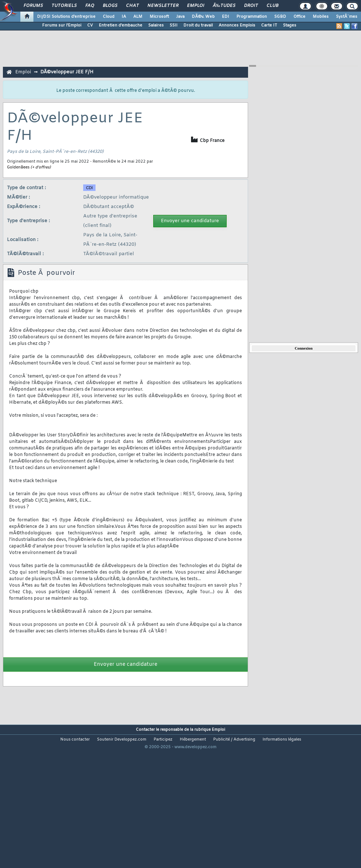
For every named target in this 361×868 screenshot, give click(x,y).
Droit (251, 6)
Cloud (109, 17)
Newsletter (163, 6)
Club (272, 6)
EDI (226, 17)
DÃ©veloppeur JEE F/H (67, 72)
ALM (138, 17)
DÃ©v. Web (203, 17)
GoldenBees (18, 167)
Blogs (110, 6)
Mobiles (321, 17)
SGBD (280, 17)
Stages (290, 25)
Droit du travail (198, 25)
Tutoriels (64, 6)
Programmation (252, 17)
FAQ (90, 6)
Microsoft (159, 17)
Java (180, 17)
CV (90, 25)
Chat (132, 6)
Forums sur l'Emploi (62, 25)
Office (299, 17)
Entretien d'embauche (121, 25)
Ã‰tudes (224, 6)
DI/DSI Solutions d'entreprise (66, 17)
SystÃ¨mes (347, 17)
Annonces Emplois (237, 25)
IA (124, 17)
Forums (33, 6)
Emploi (196, 6)
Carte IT (269, 25)
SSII (174, 25)
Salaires (156, 25)
